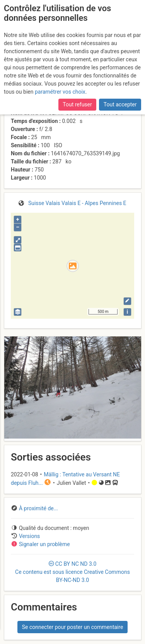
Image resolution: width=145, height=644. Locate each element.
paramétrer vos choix (60, 92)
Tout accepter (120, 104)
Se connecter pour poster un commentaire (73, 627)
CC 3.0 (72, 572)
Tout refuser (77, 104)
